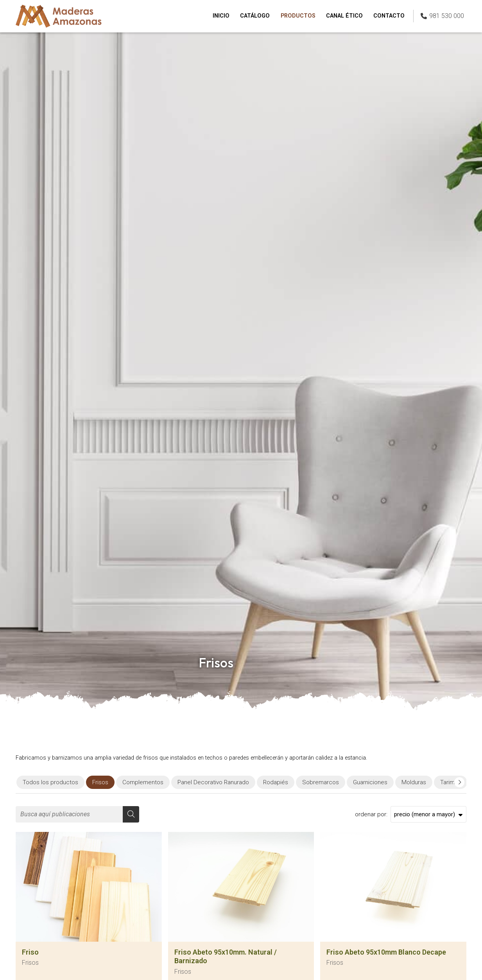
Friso (30, 952)
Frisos (30, 963)
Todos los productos (50, 782)
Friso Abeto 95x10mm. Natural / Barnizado (226, 956)
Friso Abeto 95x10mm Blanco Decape (386, 952)
